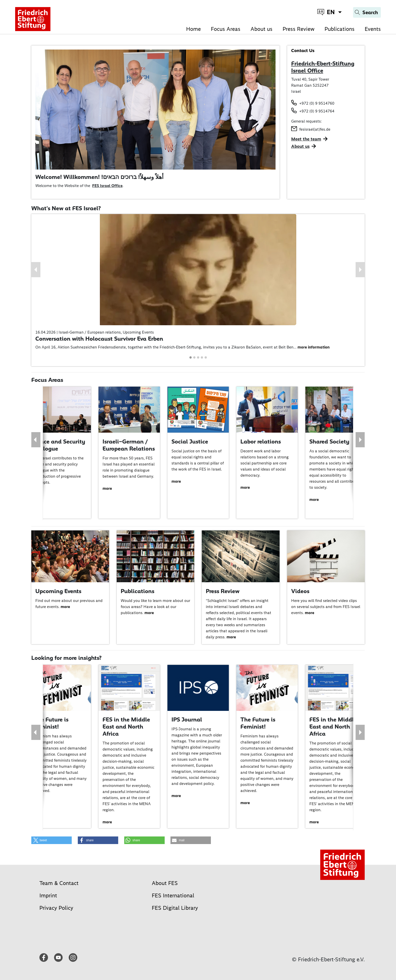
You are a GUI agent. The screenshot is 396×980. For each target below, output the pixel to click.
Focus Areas (226, 29)
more (107, 488)
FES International (173, 895)
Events (373, 29)
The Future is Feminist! (51, 723)
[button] (36, 270)
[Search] (367, 12)
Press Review (299, 29)
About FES (165, 883)
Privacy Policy (56, 908)
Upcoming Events (58, 591)
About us (262, 29)
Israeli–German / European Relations (129, 445)
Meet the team (306, 139)
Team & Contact (59, 883)
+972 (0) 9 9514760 (317, 103)
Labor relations (261, 441)
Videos (300, 591)
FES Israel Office (107, 186)
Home (193, 29)
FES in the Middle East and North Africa (126, 726)
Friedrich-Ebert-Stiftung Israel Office (323, 67)
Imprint (48, 895)
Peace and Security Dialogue (59, 445)
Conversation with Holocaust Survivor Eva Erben (99, 339)
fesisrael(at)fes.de (315, 129)
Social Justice (190, 441)
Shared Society (329, 441)
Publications (340, 29)
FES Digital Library (175, 908)
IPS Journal (187, 719)
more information (314, 347)
